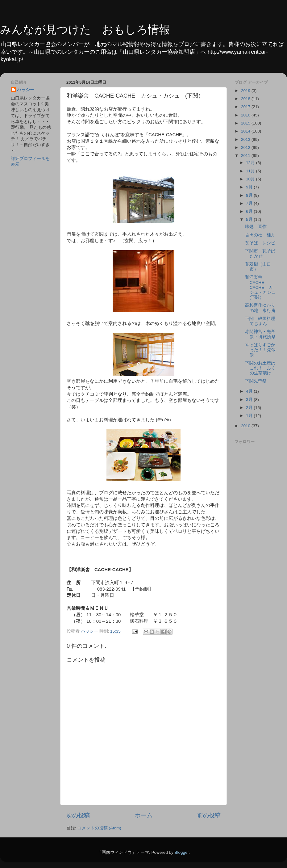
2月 (250, 408)
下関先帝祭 (256, 381)
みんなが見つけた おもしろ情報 (85, 29)
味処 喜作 (256, 227)
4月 (250, 391)
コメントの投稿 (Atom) (99, 828)
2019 (246, 91)
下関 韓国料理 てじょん (262, 321)
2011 (246, 156)
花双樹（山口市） (258, 267)
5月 (250, 219)
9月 (250, 187)
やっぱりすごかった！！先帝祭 (260, 350)
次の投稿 (78, 815)
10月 (251, 179)
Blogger (181, 852)
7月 (250, 203)
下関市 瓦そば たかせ (262, 253)
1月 (250, 416)
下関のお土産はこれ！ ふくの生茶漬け (260, 368)
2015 (246, 123)
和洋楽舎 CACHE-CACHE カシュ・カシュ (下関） (262, 287)
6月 (250, 211)
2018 (246, 99)
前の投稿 (209, 815)
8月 (250, 195)
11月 (251, 171)
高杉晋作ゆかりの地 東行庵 (260, 308)
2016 (246, 115)
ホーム (144, 815)
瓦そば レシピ (260, 243)
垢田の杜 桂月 (260, 235)
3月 (250, 400)
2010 (246, 426)
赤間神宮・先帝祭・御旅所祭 (260, 334)
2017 (246, 107)
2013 (246, 139)
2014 (246, 131)
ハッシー (26, 90)
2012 (246, 147)
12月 (251, 163)
